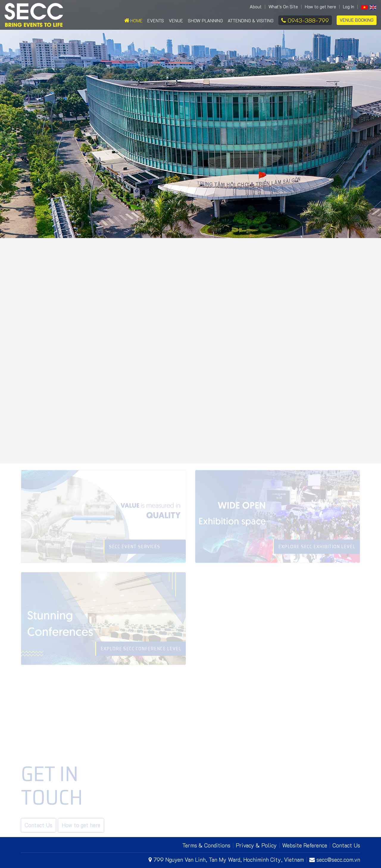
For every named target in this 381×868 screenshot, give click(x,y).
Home (133, 21)
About (256, 7)
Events (156, 21)
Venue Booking (357, 20)
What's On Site (283, 7)
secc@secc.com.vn (335, 860)
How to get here (320, 7)
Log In (349, 7)
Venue (176, 21)
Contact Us (346, 845)
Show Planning (205, 21)
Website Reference (305, 845)
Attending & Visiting (251, 21)
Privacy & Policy (256, 845)
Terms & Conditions (206, 845)
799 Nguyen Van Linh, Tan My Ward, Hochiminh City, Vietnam (226, 860)
